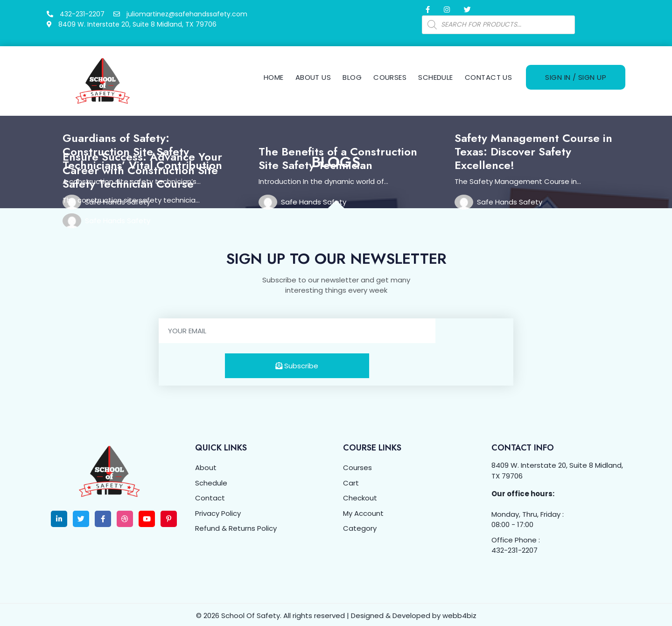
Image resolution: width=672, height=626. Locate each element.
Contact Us (489, 76)
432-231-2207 (514, 548)
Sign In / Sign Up (576, 76)
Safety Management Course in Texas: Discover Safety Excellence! (533, 150)
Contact (210, 496)
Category (360, 526)
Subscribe (297, 364)
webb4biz (459, 614)
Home (274, 76)
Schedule (436, 76)
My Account (363, 511)
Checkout (360, 496)
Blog (352, 76)
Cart (351, 481)
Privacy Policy (218, 511)
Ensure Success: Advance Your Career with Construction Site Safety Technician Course (142, 168)
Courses (390, 76)
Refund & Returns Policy (236, 526)
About (206, 466)
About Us (313, 76)
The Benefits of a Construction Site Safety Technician (338, 156)
